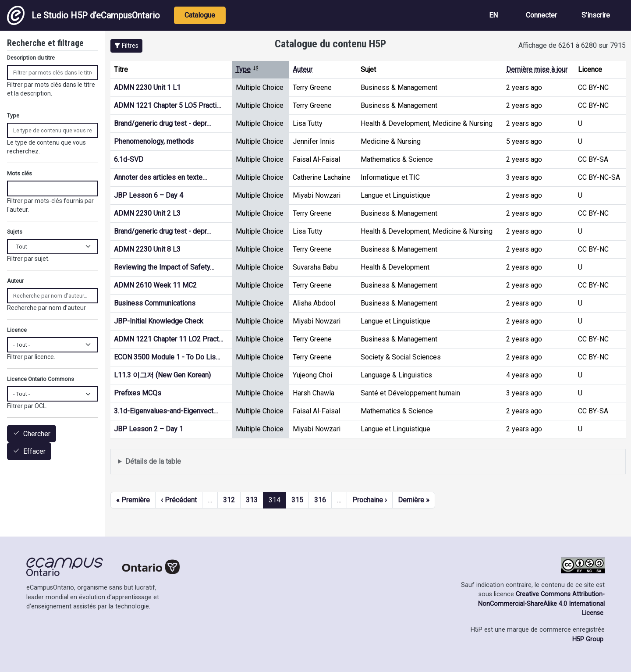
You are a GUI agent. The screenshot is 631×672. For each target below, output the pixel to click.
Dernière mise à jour (537, 69)
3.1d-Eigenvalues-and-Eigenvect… (166, 411)
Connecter (541, 15)
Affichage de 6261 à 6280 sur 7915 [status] (572, 45)
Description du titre (31, 58)
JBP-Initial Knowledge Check (159, 321)
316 (320, 500)
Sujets (15, 232)
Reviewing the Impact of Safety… (164, 267)
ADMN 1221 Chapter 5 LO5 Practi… (167, 105)
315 (297, 500)
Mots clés (19, 173)
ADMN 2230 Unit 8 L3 (147, 249)
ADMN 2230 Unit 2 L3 (147, 213)
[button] (126, 46)
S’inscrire (596, 15)
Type (247, 69)
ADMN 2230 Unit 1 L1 (147, 87)
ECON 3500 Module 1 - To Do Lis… (167, 357)
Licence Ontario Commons (41, 379)
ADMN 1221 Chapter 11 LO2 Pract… (168, 339)
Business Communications (155, 303)
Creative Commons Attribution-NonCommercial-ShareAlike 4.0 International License (541, 604)
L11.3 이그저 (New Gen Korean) (162, 375)
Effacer (34, 452)
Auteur (303, 69)
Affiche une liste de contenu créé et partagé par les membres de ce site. (368, 462)
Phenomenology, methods (154, 141)
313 (252, 500)
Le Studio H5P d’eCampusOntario (83, 15)
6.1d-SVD (129, 159)
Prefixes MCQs (138, 393)
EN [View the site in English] (493, 15)
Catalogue (200, 15)
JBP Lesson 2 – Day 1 (149, 429)
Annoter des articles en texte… (160, 177)
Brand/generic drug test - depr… (162, 123)
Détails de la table (153, 461)
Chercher (37, 434)
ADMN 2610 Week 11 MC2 (155, 285)
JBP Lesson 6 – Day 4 (149, 195)
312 (229, 500)
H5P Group (588, 639)
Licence (17, 330)
